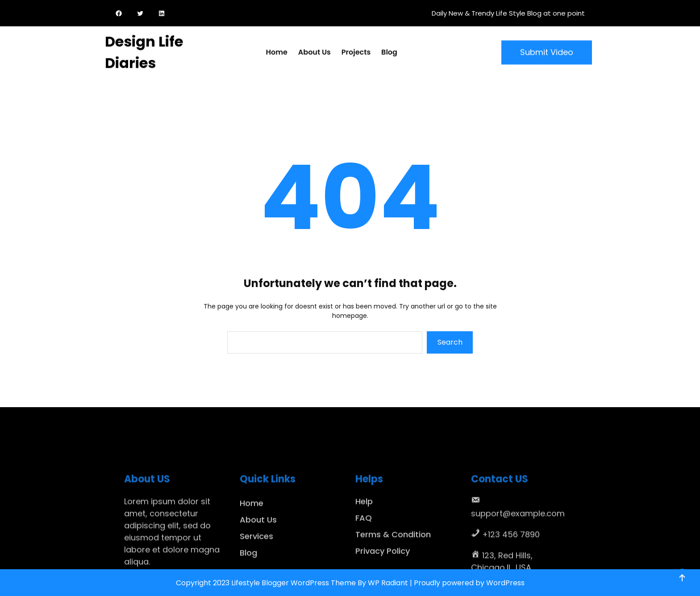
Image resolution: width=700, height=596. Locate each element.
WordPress (505, 583)
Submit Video (547, 50)
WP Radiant (388, 583)
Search (450, 342)
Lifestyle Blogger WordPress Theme (294, 583)
